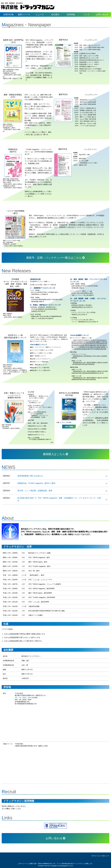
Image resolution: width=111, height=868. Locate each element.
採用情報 (71, 15)
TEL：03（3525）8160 (23, 698)
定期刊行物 (8, 15)
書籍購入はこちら (55, 454)
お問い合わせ (102, 15)
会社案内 (55, 15)
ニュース (40, 15)
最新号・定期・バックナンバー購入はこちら (55, 258)
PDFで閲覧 (69, 427)
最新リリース (24, 15)
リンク (87, 15)
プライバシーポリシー (100, 856)
